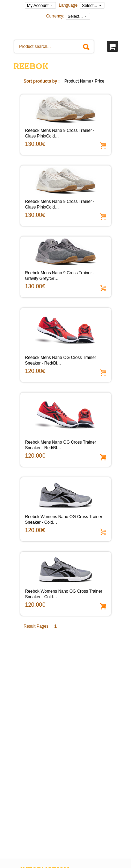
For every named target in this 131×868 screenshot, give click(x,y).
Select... (90, 6)
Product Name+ (79, 81)
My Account (38, 6)
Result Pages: (37, 626)
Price (99, 81)
